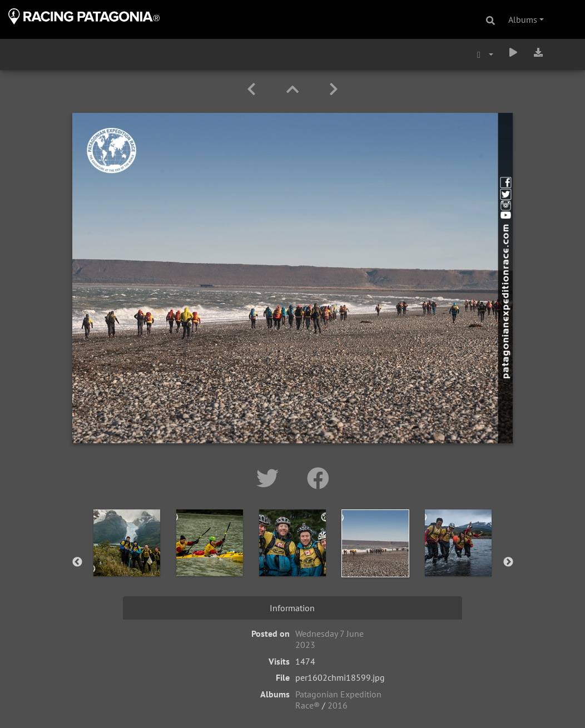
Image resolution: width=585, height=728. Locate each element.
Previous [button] (77, 562)
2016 (338, 705)
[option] (127, 560)
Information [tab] (292, 608)
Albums (523, 19)
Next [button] (508, 562)
